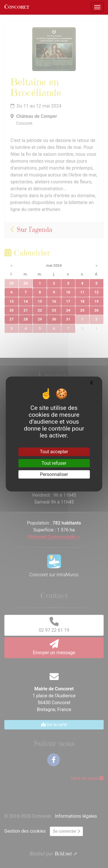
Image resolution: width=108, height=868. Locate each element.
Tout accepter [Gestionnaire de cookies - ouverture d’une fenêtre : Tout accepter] (54, 452)
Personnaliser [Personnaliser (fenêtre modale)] (54, 474)
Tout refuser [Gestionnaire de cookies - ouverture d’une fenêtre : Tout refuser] (54, 463)
